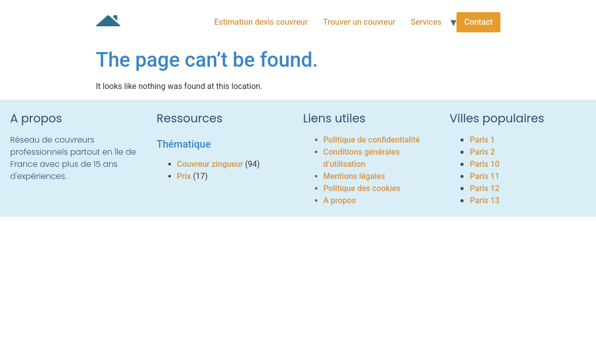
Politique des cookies (362, 188)
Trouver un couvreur (359, 22)
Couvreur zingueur (210, 164)
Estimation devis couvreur (261, 22)
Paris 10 (485, 164)
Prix (184, 176)
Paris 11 (485, 176)
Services (426, 22)
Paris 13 (485, 200)
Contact (478, 22)
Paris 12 (485, 188)
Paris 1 (482, 140)
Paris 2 (482, 152)
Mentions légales (354, 176)
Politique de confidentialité (372, 140)
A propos (340, 200)
